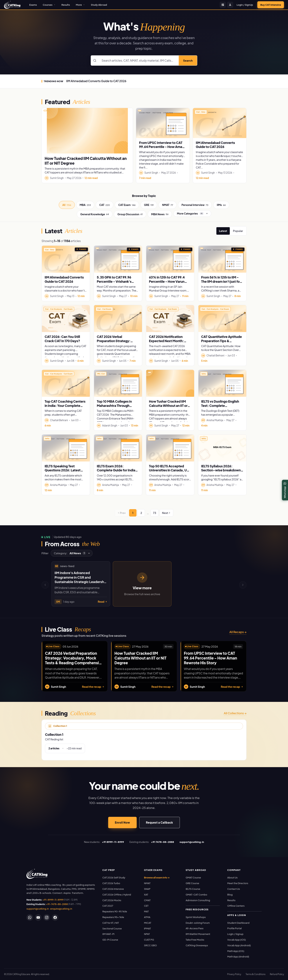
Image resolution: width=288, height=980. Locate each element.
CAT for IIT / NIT (111, 923)
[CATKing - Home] (12, 5)
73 (155, 513)
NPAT (147, 934)
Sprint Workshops (196, 917)
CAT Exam (127, 205)
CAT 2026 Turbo (111, 883)
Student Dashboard (238, 923)
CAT (104, 205)
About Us (232, 878)
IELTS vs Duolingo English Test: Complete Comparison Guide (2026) (221, 405)
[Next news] (243, 585)
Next (166, 513)
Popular (238, 231)
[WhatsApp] (30, 917)
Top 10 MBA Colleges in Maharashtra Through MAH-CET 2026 (114, 405)
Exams (33, 5)
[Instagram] (47, 917)
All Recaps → (238, 632)
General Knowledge (95, 214)
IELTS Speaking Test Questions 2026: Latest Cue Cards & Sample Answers (63, 472)
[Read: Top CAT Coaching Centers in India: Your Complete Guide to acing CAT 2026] (66, 383)
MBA (85, 205)
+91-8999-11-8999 (53, 900)
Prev (121, 513)
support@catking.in (38, 909)
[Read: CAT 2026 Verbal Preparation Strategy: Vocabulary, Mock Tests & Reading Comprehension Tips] (118, 319)
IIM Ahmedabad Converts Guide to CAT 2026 (96, 81)
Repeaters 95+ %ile (113, 917)
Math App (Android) (238, 957)
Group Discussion (130, 214)
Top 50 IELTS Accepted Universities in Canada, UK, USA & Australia (170, 470)
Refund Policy (277, 974)
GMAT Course (193, 878)
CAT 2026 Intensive (113, 889)
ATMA (147, 917)
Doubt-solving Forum (198, 923)
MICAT (148, 923)
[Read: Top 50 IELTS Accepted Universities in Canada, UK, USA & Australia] (170, 448)
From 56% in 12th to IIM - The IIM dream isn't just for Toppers (221, 281)
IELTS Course (193, 889)
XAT (146, 895)
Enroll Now (122, 822)
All (67, 205)
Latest (223, 231)
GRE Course (192, 883)
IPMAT (147, 928)
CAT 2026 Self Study (114, 878)
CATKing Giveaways (197, 945)
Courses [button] (49, 5)
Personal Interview (195, 205)
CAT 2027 (108, 906)
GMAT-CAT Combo (196, 895)
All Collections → (235, 713)
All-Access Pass (195, 928)
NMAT (168, 205)
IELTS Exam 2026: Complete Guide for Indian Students (117, 470)
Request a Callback (160, 822)
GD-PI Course (110, 940)
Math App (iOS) (236, 951)
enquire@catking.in (61, 909)
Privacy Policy (234, 974)
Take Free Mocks (195, 940)
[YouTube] (38, 917)
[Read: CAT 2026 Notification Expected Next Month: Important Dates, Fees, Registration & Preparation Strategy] (170, 319)
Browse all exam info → (157, 878)
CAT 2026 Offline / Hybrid (117, 895)
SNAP (147, 889)
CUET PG (149, 940)
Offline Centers (236, 906)
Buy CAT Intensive (271, 5)
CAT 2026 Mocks (112, 900)
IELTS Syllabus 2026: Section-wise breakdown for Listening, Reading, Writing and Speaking (221, 472)
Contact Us (234, 889)
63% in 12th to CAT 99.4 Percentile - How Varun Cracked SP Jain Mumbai (168, 281)
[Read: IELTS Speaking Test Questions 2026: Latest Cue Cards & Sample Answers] (66, 448)
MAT (146, 911)
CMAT (147, 900)
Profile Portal (234, 928)
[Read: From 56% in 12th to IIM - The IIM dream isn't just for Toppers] (222, 259)
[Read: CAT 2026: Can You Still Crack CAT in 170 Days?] (66, 319)
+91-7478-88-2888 (57, 904)
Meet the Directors (238, 883)
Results (66, 5)
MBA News (160, 214)
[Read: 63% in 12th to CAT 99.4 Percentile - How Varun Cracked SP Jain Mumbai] (170, 259)
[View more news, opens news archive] (142, 584)
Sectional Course (112, 928)
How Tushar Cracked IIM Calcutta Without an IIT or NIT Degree (86, 161)
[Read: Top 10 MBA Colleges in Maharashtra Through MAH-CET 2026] (118, 383)
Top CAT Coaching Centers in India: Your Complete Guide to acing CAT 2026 (65, 405)
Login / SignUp (245, 5)
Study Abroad (99, 5)
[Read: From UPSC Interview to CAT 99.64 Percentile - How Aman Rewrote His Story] (163, 123)
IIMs (221, 205)
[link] (37, 874)
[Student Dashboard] (223, 5)
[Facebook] (55, 917)
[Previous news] (45, 585)
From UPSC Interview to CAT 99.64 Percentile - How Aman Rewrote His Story (162, 147)
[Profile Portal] (230, 5)
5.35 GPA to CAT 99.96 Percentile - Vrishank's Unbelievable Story (114, 281)
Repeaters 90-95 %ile (115, 911)
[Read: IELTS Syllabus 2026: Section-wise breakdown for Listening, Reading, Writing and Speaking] (222, 448)
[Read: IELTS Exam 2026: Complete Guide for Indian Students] (118, 448)
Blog (230, 895)
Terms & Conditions (255, 974)
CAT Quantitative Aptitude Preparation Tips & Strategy (222, 341)
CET (146, 906)
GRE (149, 205)
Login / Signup (235, 934)
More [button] (80, 5)
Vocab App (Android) (239, 945)
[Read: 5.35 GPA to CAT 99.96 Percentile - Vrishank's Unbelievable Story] (118, 259)
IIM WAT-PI (108, 934)
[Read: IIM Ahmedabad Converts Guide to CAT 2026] (220, 123)
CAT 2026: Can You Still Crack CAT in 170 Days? (62, 339)
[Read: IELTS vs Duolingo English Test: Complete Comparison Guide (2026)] (222, 383)
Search (188, 61)
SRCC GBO (150, 945)
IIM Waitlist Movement (198, 934)
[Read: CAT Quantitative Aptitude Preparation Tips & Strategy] (222, 319)
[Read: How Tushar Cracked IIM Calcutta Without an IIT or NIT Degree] (87, 131)
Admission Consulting (198, 900)
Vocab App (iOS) (236, 940)
